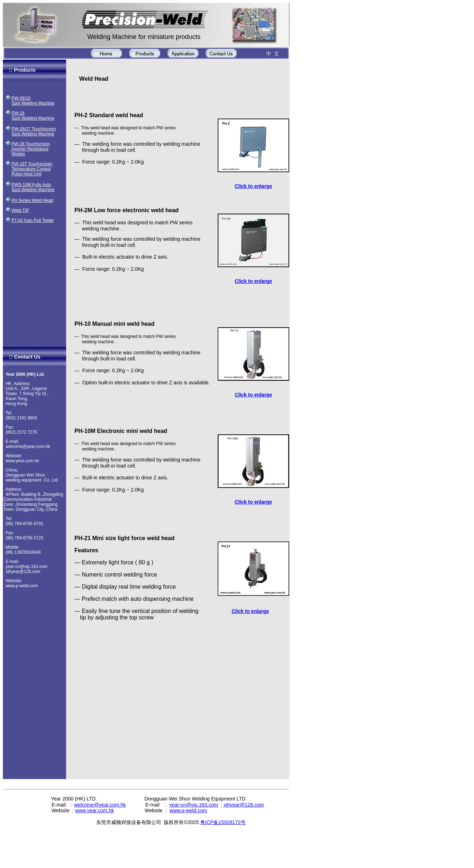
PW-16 (18, 113)
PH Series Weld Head (32, 200)
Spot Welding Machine (33, 103)
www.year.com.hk (95, 810)
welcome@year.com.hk (100, 805)
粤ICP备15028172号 (223, 822)
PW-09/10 (21, 98)
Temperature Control (31, 169)
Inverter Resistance (29, 149)
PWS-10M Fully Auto (31, 185)
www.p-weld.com (188, 810)
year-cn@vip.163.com (193, 805)
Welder (18, 154)
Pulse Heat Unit (26, 174)
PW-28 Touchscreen (31, 144)
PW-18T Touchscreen (32, 164)
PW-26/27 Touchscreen (34, 129)
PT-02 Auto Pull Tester (33, 220)
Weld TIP (20, 210)
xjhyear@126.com (244, 805)
